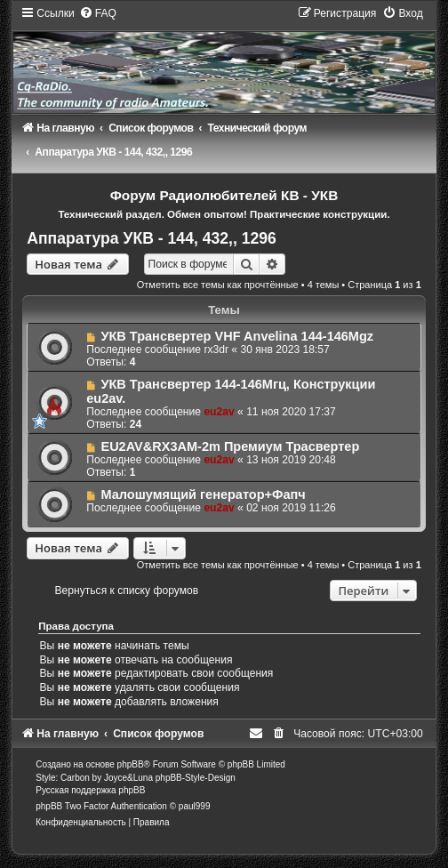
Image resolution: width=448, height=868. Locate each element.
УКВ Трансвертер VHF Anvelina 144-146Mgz (237, 336)
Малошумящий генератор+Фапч (203, 494)
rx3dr (216, 350)
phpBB (131, 764)
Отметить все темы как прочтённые (218, 285)
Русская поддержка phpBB (90, 790)
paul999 (195, 806)
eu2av (219, 412)
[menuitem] (98, 13)
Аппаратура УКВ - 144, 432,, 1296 (152, 238)
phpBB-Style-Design (196, 778)
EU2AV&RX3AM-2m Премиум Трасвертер (230, 446)
